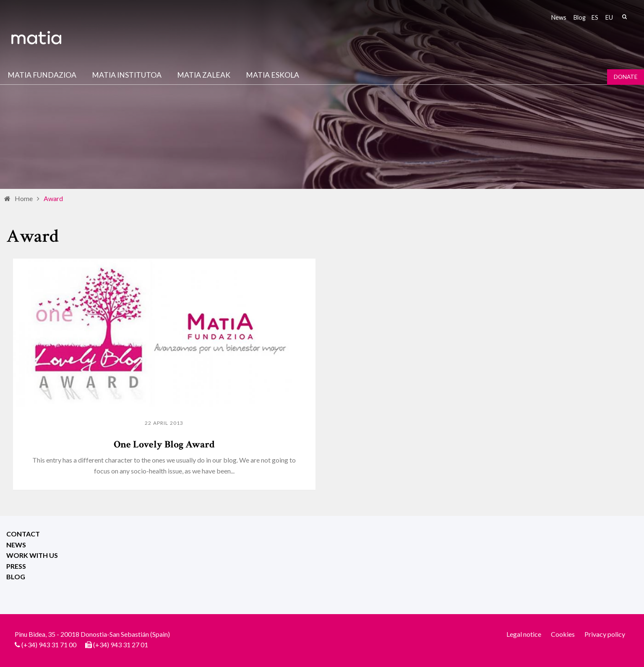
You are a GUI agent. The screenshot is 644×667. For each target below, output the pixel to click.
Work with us (32, 555)
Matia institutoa (127, 75)
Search (624, 17)
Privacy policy (605, 634)
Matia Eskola (272, 75)
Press (16, 566)
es (595, 17)
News (559, 17)
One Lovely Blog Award (164, 444)
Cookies (563, 634)
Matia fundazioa (42, 75)
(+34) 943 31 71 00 (49, 645)
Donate (626, 77)
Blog (580, 17)
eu (609, 17)
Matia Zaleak (204, 75)
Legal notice (524, 634)
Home (24, 198)
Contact (23, 534)
